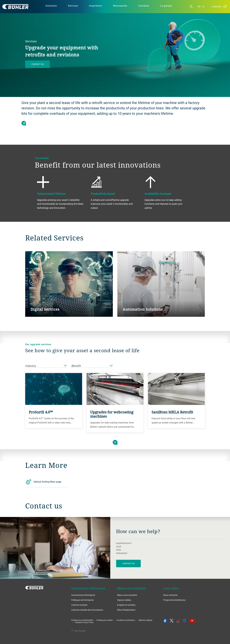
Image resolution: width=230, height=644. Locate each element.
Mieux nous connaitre (127, 595)
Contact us (38, 64)
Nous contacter (170, 595)
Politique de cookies (105, 620)
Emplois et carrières (126, 605)
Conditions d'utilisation (126, 620)
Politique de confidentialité (82, 620)
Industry (46, 366)
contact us (128, 563)
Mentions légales (145, 620)
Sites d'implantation (126, 610)
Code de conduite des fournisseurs (87, 610)
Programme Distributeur (174, 600)
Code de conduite (79, 605)
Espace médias (124, 600)
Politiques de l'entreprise (82, 600)
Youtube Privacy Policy (84, 622)
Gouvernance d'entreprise (83, 595)
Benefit (92, 366)
